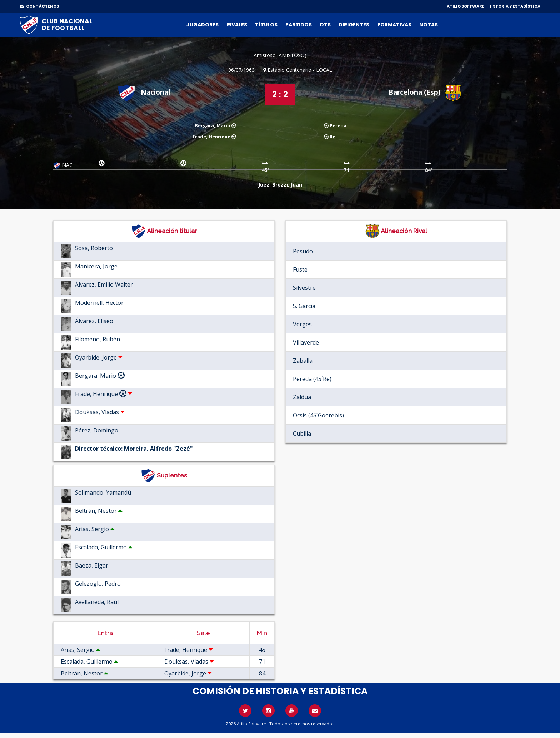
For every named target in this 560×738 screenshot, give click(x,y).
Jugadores (202, 25)
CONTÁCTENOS (39, 6)
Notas (429, 25)
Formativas (394, 25)
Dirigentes (354, 25)
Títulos (266, 25)
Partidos (299, 25)
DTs (325, 25)
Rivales (237, 25)
